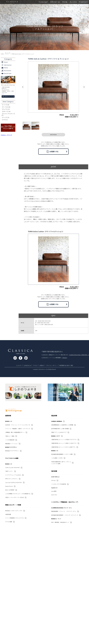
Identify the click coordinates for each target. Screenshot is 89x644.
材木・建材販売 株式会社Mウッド (60, 522)
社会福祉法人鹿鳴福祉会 (57, 421)
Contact (83, 2)
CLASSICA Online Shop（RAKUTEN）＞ (79, 355)
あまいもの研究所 (10, 490)
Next (84, 87)
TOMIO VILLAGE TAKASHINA (12, 468)
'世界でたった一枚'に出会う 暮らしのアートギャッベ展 (8, 128)
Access (73, 2)
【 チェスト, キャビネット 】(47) (8, 114)
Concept (43, 2)
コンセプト (19, 365)
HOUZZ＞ (65, 358)
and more (53, 135)
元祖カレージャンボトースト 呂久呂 (14, 497)
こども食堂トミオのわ (57, 458)
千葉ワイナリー (9, 471)
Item (65, 2)
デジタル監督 (9, 522)
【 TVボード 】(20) (6, 111)
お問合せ (42, 365)
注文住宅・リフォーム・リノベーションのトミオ (18, 425)
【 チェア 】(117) (6, 109)
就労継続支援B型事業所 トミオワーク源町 (62, 454)
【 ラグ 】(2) (5, 120)
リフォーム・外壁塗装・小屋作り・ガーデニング (18, 429)
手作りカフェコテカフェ (11, 479)
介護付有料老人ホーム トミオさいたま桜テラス (63, 447)
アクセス (35, 365)
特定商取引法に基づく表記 (66, 365)
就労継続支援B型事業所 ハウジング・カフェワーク (65, 515)
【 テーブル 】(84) (6, 107)
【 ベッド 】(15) (5, 117)
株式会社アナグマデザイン (12, 451)
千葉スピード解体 (10, 436)
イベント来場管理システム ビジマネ (14, 518)
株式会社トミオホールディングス (14, 511)
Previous (23, 87)
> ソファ (7, 54)
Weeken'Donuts (9, 486)
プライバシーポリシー (52, 365)
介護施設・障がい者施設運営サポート (15, 432)
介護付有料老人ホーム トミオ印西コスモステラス (64, 440)
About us (55, 2)
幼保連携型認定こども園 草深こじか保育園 (62, 425)
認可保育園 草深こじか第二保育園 (60, 429)
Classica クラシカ (6, 135)
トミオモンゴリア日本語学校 (59, 484)
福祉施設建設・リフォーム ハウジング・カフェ (64, 511)
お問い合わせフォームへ (7, 96)
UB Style (53, 480)
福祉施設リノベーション (11, 444)
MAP (3, 94)
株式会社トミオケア (56, 436)
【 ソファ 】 (8, 53)
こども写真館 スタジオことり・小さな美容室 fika (18, 494)
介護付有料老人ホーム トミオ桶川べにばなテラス (64, 443)
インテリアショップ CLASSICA (13, 475)
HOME (2, 54)
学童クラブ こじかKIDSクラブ (59, 432)
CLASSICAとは (27, 365)
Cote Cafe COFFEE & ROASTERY (14, 482)
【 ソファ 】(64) (5, 105)
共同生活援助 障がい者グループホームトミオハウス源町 (61, 463)
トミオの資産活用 (10, 440)
